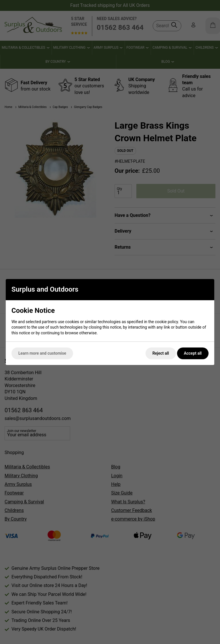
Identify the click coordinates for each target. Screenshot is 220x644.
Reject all (161, 353)
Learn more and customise (42, 353)
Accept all (193, 353)
